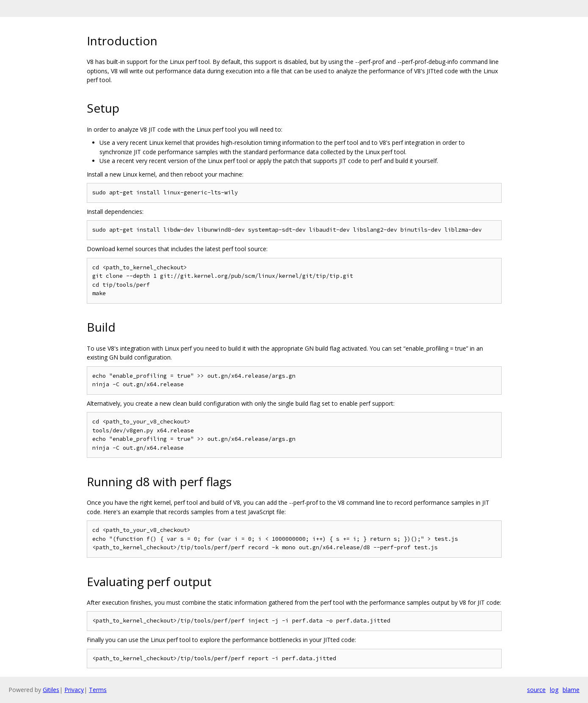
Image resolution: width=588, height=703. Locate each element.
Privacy (74, 690)
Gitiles (51, 690)
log (554, 690)
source (536, 690)
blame (571, 690)
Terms (98, 690)
